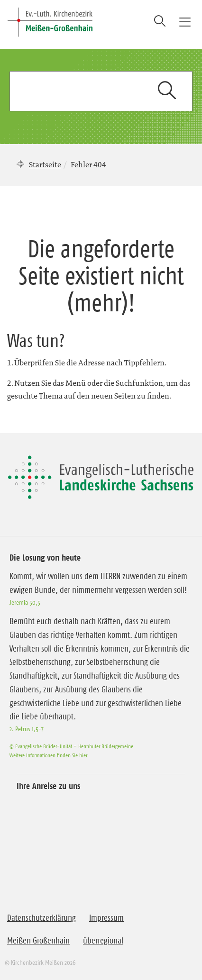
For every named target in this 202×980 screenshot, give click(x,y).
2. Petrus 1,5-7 (27, 729)
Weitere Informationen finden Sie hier (48, 755)
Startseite (45, 164)
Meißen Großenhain (38, 941)
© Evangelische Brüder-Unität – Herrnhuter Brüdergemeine (71, 746)
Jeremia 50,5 (25, 602)
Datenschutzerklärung (41, 918)
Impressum (106, 918)
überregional (103, 941)
